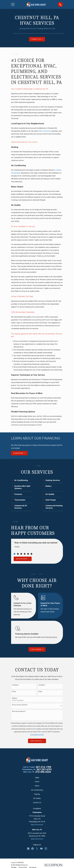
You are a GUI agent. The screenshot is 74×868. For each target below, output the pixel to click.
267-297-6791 (44, 770)
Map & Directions (37, 825)
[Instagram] (46, 849)
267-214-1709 (43, 767)
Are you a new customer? (20, 705)
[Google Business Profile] (28, 849)
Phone (14, 692)
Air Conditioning (37, 790)
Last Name (42, 685)
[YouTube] (41, 849)
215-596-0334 (43, 772)
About (37, 786)
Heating (37, 794)
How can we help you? (19, 711)
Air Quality (37, 798)
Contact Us (37, 803)
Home (37, 782)
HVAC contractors (45, 131)
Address (15, 698)
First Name (15, 685)
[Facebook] (33, 849)
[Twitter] (37, 849)
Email (40, 692)
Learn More (19, 453)
